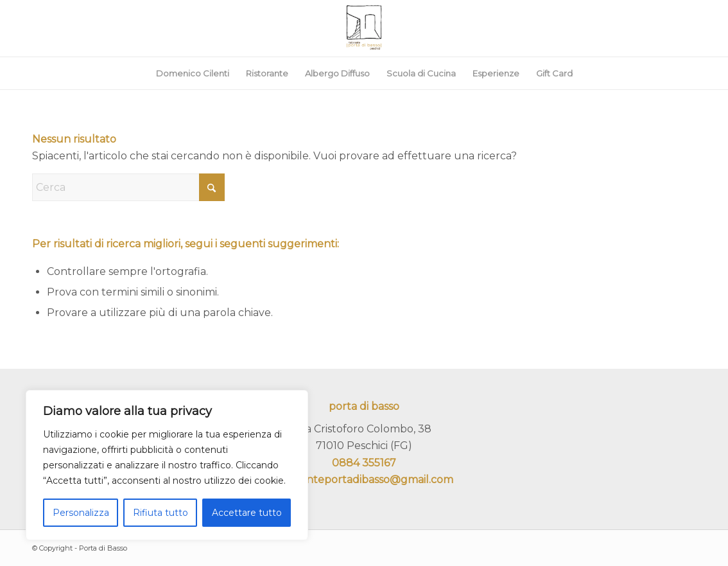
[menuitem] (193, 73)
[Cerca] (128, 187)
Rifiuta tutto (160, 513)
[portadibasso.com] (364, 28)
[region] (167, 465)
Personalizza (81, 513)
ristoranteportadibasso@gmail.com (364, 480)
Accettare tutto (247, 513)
